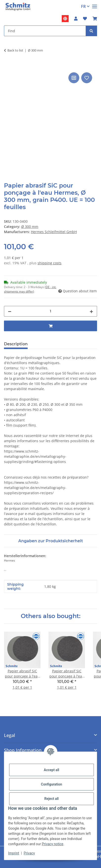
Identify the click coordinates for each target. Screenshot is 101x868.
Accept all (51, 770)
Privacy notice (52, 844)
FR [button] (83, 6)
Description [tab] (16, 344)
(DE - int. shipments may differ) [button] (30, 289)
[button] (76, 19)
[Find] (91, 31)
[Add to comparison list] (74, 78)
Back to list (15, 50)
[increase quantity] (91, 311)
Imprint (14, 853)
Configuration (51, 784)
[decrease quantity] (10, 311)
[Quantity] (50, 311)
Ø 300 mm (30, 227)
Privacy (29, 853)
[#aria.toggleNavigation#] (95, 4)
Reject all (52, 799)
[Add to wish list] (87, 78)
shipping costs (50, 263)
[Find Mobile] (45, 31)
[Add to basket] (8, 66)
